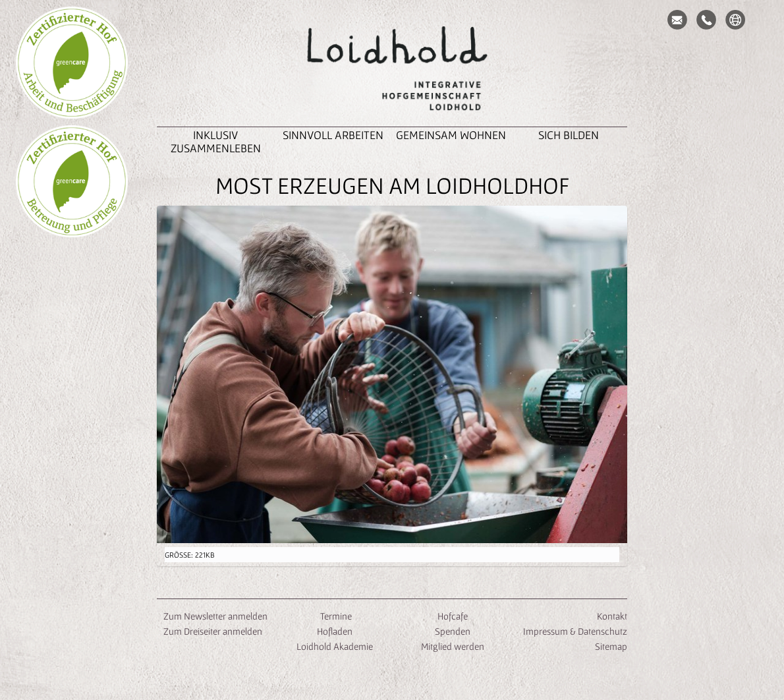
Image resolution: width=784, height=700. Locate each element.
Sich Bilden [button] (569, 135)
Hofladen (335, 631)
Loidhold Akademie (335, 646)
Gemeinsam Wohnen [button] (451, 135)
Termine (335, 616)
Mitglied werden (453, 646)
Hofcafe (453, 616)
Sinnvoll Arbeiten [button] (333, 135)
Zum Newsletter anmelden (215, 616)
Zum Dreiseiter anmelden (213, 631)
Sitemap (611, 646)
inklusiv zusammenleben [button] (216, 141)
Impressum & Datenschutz (575, 631)
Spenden (453, 631)
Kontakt (612, 616)
